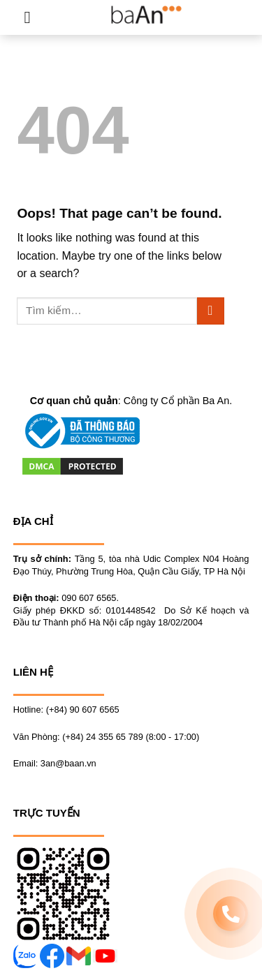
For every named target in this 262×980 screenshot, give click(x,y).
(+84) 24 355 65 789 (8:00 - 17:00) (131, 737)
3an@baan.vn (68, 763)
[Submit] (211, 311)
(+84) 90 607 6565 (83, 710)
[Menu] (32, 17)
